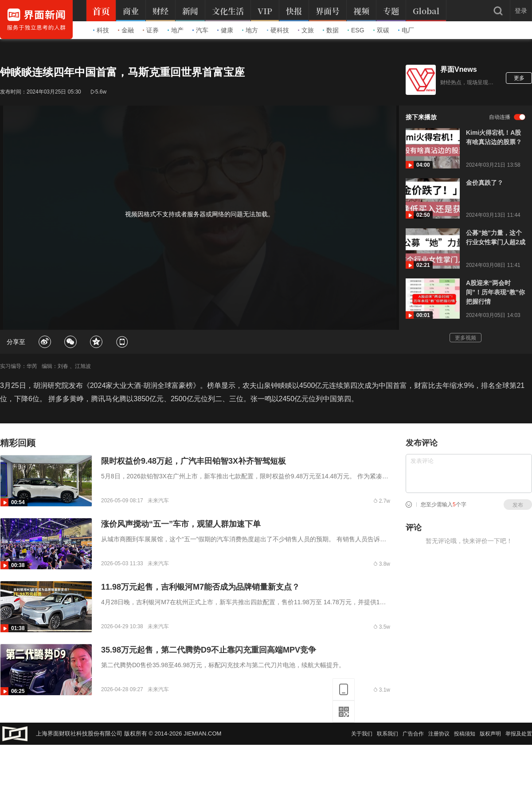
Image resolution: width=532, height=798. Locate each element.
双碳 (381, 30)
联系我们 (387, 734)
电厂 (406, 30)
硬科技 (278, 30)
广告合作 (413, 734)
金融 (126, 30)
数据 (331, 30)
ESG (356, 30)
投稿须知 (465, 734)
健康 (225, 30)
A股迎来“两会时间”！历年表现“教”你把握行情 (495, 292)
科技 (101, 30)
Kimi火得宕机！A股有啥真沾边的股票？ (494, 137)
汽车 (200, 30)
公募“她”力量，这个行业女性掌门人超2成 (496, 237)
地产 (176, 30)
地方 (250, 30)
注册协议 (439, 734)
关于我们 (362, 734)
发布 (518, 505)
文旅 (306, 30)
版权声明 (490, 734)
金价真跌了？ (485, 183)
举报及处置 (519, 734)
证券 (151, 30)
